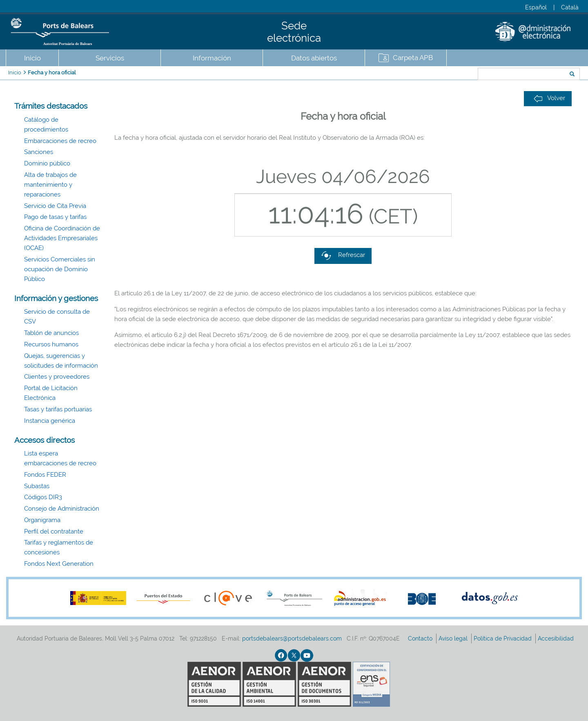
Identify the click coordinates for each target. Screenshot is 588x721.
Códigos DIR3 (43, 497)
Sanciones (39, 152)
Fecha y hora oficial (52, 73)
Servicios (110, 58)
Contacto (421, 638)
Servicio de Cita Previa (55, 206)
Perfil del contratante (54, 531)
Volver (549, 98)
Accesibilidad (557, 638)
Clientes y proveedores (57, 377)
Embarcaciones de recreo (60, 141)
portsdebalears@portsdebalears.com (292, 638)
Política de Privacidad (503, 638)
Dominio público (47, 163)
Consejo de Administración (62, 509)
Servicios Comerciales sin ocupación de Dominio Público (60, 269)
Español (536, 7)
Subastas (37, 486)
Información (212, 58)
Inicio (32, 58)
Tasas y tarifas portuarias (58, 409)
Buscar (451, 75)
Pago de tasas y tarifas (55, 217)
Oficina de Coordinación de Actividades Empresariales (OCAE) (62, 238)
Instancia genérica (50, 421)
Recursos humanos (51, 344)
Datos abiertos (314, 58)
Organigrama (42, 520)
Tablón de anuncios (51, 333)
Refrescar (343, 256)
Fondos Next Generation (59, 564)
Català (570, 7)
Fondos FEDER (45, 475)
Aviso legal (454, 638)
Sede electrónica (294, 32)
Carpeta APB (413, 58)
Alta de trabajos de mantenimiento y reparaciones (50, 185)
